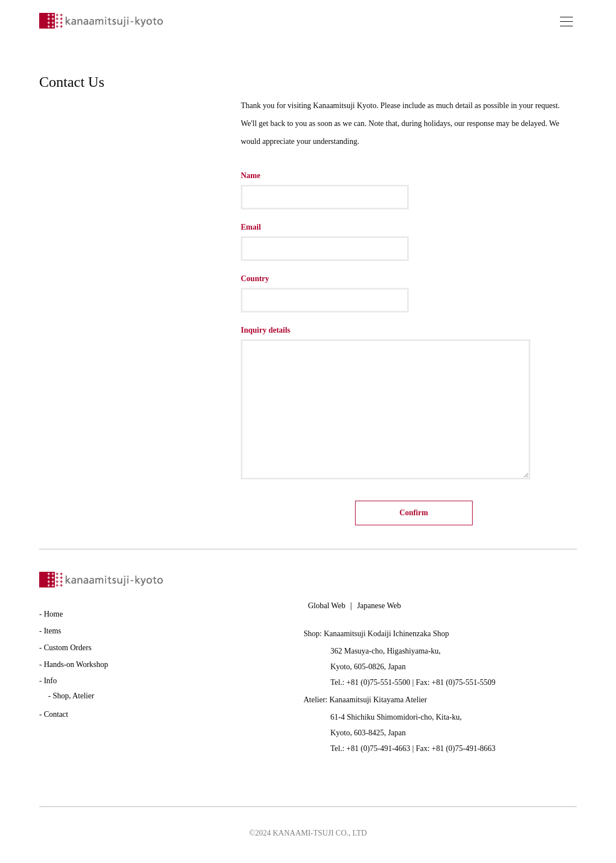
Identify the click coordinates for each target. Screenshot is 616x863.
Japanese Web (379, 609)
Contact (56, 718)
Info (50, 685)
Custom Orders (67, 651)
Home (53, 617)
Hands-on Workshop (76, 668)
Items (52, 634)
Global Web (327, 609)
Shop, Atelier (73, 699)
